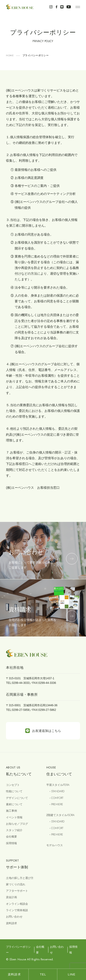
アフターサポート (17, 891)
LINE (72, 974)
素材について (14, 804)
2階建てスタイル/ (60, 815)
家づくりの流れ (16, 884)
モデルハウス (55, 845)
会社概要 (11, 837)
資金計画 (11, 897)
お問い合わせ (14, 917)
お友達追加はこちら (43, 731)
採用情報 (11, 843)
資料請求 (11, 923)
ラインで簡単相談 (17, 910)
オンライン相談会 (17, 904)
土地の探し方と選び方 (20, 878)
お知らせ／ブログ (17, 824)
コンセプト (13, 785)
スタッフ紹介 (14, 830)
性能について (14, 791)
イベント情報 (14, 817)
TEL (43, 974)
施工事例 (11, 811)
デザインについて (17, 798)
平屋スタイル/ (58, 785)
